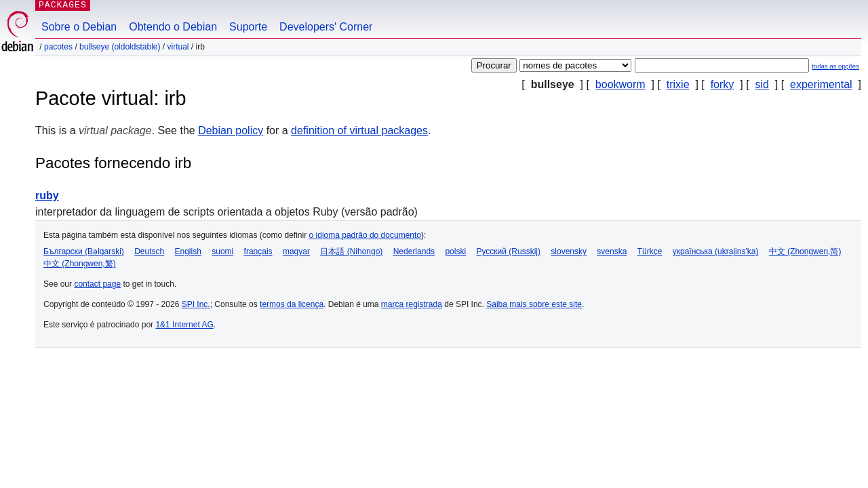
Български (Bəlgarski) (84, 251)
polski (455, 251)
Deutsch (149, 251)
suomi (222, 251)
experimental (821, 84)
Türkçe (650, 251)
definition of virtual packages (359, 130)
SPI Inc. (196, 304)
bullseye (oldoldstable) (120, 47)
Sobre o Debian (79, 27)
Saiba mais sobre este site (534, 304)
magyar (296, 251)
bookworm (620, 84)
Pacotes (58, 47)
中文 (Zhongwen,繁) (80, 264)
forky (723, 84)
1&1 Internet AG (184, 325)
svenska (612, 251)
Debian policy (231, 130)
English (188, 251)
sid (762, 84)
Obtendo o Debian (173, 27)
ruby (47, 196)
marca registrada (412, 304)
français (258, 251)
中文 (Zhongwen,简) (805, 251)
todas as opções (835, 66)
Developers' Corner (326, 27)
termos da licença (292, 304)
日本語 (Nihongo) (351, 251)
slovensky (569, 251)
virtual (178, 47)
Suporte (248, 27)
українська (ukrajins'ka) (716, 251)
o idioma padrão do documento (365, 235)
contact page (97, 284)
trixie (678, 84)
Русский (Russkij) (508, 251)
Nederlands (414, 251)
